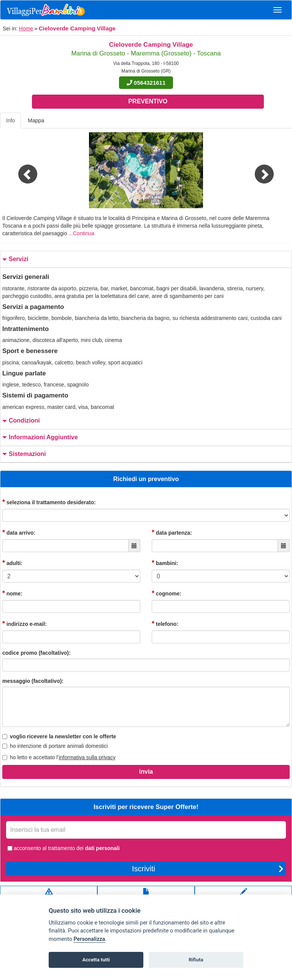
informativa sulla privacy (87, 757)
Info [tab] (10, 120)
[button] (22, 170)
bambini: (165, 563)
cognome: (167, 593)
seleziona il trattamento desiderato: (49, 502)
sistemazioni (23, 454)
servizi (14, 259)
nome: (12, 593)
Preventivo (148, 101)
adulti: (12, 563)
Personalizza (89, 939)
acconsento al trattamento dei (63, 848)
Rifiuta (196, 960)
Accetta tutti (96, 960)
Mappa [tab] (36, 120)
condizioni (20, 421)
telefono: (165, 624)
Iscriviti (208, 869)
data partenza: (172, 532)
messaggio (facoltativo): (33, 681)
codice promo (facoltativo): (36, 653)
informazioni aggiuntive (39, 438)
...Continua (81, 233)
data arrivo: (19, 532)
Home (26, 28)
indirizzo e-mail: (25, 624)
